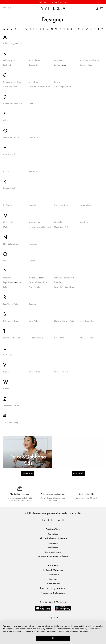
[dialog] (53, 633)
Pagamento (53, 543)
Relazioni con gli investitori (53, 588)
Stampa (53, 579)
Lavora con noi (53, 584)
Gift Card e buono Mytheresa (53, 538)
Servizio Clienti (53, 529)
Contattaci (53, 534)
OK (53, 638)
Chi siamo (53, 565)
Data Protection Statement (76, 631)
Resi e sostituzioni (53, 552)
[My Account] (97, 8)
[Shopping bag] (102, 8)
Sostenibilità (53, 575)
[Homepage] (53, 8)
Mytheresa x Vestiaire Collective (53, 556)
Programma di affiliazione (53, 593)
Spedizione (53, 547)
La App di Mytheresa (53, 570)
